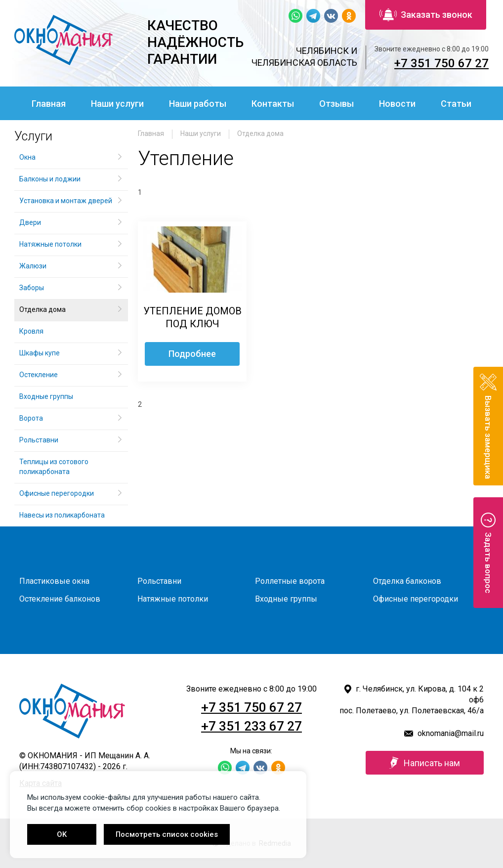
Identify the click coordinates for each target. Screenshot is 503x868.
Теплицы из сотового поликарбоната (54, 467)
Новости (397, 104)
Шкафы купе (40, 353)
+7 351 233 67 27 (251, 726)
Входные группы (46, 396)
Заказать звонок (426, 15)
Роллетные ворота (290, 581)
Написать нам (425, 763)
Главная (49, 104)
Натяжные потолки (50, 244)
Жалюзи (33, 266)
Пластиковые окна (54, 581)
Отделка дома (260, 133)
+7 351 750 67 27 (441, 63)
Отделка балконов (407, 581)
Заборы (32, 288)
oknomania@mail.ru (451, 733)
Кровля (31, 331)
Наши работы (198, 104)
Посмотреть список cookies (167, 834)
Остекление (39, 375)
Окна (27, 157)
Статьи (456, 104)
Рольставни (39, 440)
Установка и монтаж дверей (66, 201)
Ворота (31, 418)
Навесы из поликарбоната (62, 515)
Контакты (273, 104)
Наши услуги (117, 104)
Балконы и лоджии (50, 179)
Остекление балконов (60, 599)
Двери (30, 222)
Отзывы (336, 104)
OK (62, 834)
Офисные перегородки (57, 493)
